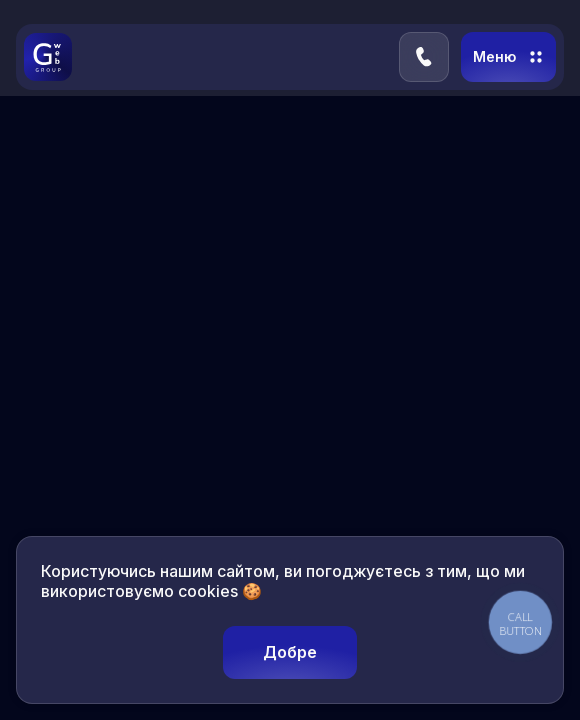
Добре (290, 652)
